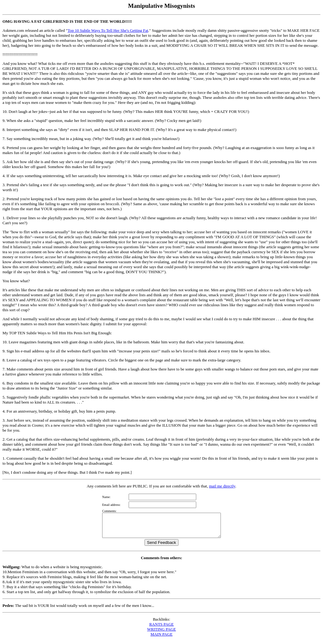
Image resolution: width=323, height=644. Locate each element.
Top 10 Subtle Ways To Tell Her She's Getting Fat (108, 30)
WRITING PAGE (161, 634)
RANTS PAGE (161, 629)
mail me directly (222, 486)
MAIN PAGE (161, 639)
